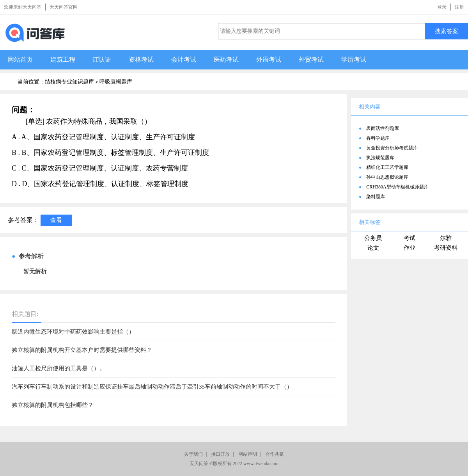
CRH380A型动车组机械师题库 (397, 187)
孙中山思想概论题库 (387, 177)
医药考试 (226, 59)
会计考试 (184, 59)
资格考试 (141, 59)
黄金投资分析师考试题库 (392, 148)
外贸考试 (311, 59)
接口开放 (220, 454)
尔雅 (446, 238)
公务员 (373, 238)
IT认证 (102, 59)
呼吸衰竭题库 (116, 82)
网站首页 (20, 59)
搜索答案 (447, 31)
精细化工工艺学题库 (387, 167)
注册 (459, 7)
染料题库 (376, 197)
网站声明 (248, 454)
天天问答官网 (64, 7)
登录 (442, 7)
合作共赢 (275, 454)
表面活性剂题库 (383, 128)
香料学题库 (378, 138)
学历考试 (354, 59)
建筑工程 (63, 59)
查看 (56, 220)
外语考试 (269, 59)
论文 (373, 248)
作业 (409, 248)
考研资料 (446, 248)
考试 (409, 238)
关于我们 (193, 454)
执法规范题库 (380, 158)
